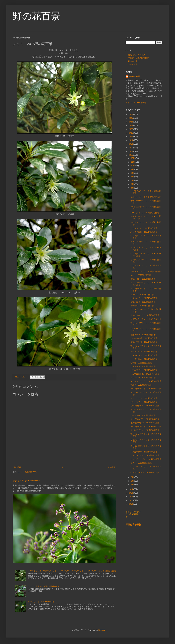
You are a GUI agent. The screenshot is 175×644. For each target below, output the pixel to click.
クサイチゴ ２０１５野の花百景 (145, 213)
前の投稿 (112, 467)
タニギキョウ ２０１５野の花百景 (146, 197)
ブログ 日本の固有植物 (138, 58)
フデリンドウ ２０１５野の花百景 (146, 272)
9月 (133, 169)
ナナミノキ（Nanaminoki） (27, 481)
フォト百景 (133, 64)
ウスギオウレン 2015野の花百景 (145, 473)
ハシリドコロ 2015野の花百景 (144, 232)
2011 (131, 500)
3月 (133, 477)
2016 (131, 151)
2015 (131, 155)
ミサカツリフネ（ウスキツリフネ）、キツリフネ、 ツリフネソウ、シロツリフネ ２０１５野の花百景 (72, 571)
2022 (131, 129)
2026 (131, 114)
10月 (133, 166)
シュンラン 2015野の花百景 (143, 366)
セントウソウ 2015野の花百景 (144, 402)
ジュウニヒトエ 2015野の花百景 (145, 374)
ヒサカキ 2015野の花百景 (143, 306)
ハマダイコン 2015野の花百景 (144, 355)
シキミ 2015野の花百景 (141, 275)
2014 (131, 489)
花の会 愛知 (134, 61)
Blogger (102, 630)
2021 (131, 133)
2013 (131, 493)
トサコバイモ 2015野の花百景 (144, 298)
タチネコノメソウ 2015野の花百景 (146, 381)
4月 (133, 188)
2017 (131, 148)
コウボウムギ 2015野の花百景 (144, 338)
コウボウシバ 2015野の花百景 (144, 342)
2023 (131, 125)
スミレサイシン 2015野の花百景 (145, 430)
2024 (131, 122)
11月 (133, 162)
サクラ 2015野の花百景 (141, 463)
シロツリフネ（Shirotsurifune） (41, 602)
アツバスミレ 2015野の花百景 (144, 352)
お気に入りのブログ (137, 55)
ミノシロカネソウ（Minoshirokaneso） (45, 586)
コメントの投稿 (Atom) (27, 472)
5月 (133, 184)
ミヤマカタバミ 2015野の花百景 (145, 406)
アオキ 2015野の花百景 (141, 385)
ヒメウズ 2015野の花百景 (142, 295)
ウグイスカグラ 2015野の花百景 (145, 419)
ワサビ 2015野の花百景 (141, 363)
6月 (133, 180)
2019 (131, 140)
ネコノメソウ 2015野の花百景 (144, 398)
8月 (133, 173)
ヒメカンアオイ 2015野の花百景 (145, 455)
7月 (133, 177)
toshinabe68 (134, 76)
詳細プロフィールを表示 (136, 103)
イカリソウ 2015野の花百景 (143, 335)
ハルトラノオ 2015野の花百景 (144, 228)
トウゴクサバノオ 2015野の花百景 (146, 389)
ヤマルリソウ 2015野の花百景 (144, 370)
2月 (133, 481)
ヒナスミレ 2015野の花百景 (143, 378)
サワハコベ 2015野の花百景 (143, 302)
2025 (131, 118)
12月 (133, 158)
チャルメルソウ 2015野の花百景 (145, 315)
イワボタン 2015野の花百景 (143, 279)
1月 (133, 485)
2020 (131, 137)
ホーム (64, 467)
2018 (131, 144)
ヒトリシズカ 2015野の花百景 (144, 359)
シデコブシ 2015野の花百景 (143, 415)
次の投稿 (17, 467)
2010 (131, 504)
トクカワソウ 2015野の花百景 (144, 452)
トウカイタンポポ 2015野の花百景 (146, 459)
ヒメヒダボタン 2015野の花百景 (145, 423)
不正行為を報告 (133, 525)
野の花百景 (36, 16)
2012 (131, 497)
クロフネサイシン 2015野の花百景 (146, 319)
